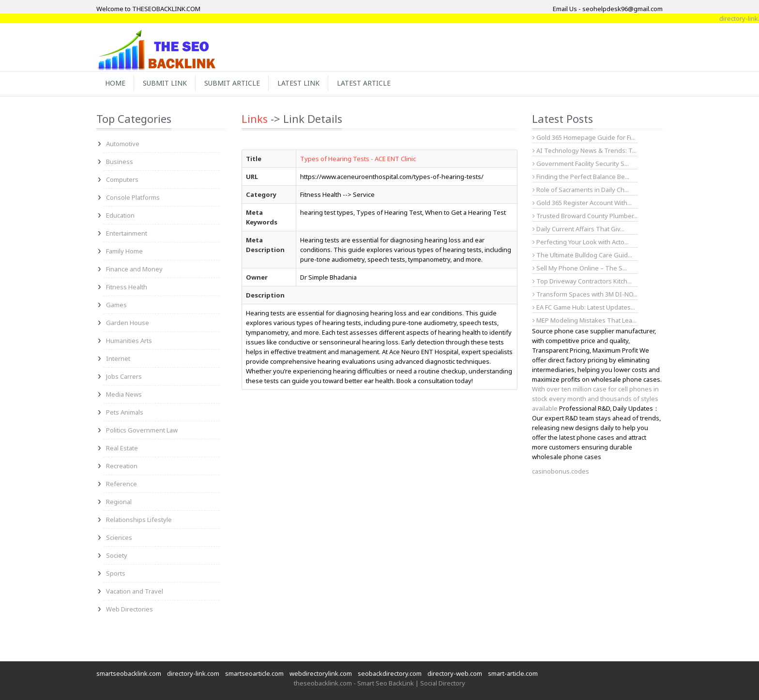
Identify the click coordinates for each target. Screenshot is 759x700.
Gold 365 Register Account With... (582, 203)
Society (117, 555)
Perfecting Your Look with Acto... (581, 242)
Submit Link (165, 83)
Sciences (119, 537)
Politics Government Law (142, 430)
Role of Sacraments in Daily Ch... (581, 190)
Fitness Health (127, 287)
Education (120, 215)
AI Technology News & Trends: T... (584, 150)
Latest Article (364, 83)
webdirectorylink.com (321, 673)
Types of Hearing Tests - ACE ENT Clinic (358, 159)
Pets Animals (125, 412)
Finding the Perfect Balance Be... (581, 177)
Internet (118, 358)
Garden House (128, 323)
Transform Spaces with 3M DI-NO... (585, 294)
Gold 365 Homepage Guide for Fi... (584, 137)
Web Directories (129, 609)
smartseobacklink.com (129, 673)
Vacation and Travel (135, 591)
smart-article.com (513, 673)
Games (116, 305)
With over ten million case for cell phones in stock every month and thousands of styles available (595, 399)
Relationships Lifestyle (139, 520)
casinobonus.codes (561, 471)
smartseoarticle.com (254, 673)
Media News (124, 394)
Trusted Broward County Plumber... (585, 216)
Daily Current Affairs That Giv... (578, 229)
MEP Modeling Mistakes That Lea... (584, 320)
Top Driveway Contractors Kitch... (582, 281)
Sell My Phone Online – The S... (580, 268)
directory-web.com (455, 673)
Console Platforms (133, 197)
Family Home (124, 251)
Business (120, 162)
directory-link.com (193, 673)
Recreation (122, 466)
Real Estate (122, 448)
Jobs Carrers (124, 376)
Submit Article (232, 83)
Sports (116, 573)
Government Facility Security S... (581, 164)
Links (255, 119)
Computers (122, 179)
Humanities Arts (129, 341)
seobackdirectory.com (390, 673)
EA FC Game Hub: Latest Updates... (584, 307)
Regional (119, 502)
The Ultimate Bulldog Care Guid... (582, 255)
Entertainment (127, 233)
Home (115, 83)
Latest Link (298, 83)
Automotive (123, 144)
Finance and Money (134, 269)
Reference (121, 484)
